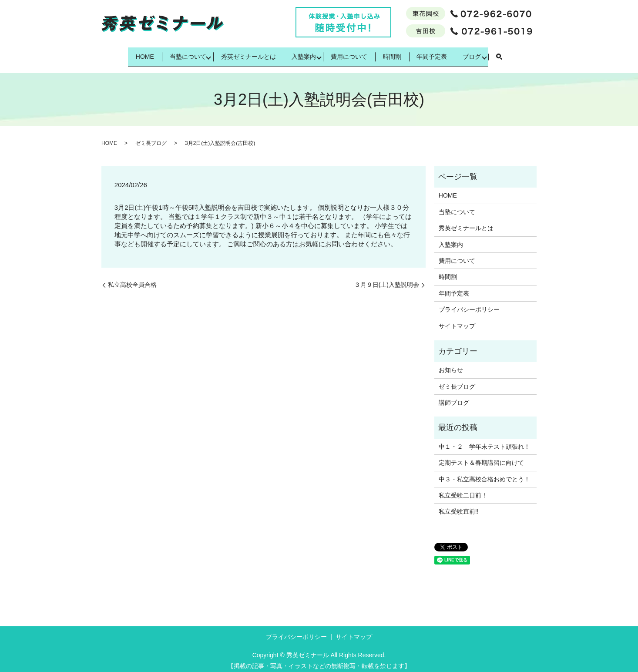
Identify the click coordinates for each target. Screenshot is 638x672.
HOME (124, 54)
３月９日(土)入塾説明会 (387, 279)
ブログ (494, 54)
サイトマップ (457, 320)
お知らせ (451, 365)
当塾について (174, 54)
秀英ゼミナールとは (239, 54)
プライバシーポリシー (469, 304)
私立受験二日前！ (463, 490)
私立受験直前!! (459, 506)
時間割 (401, 54)
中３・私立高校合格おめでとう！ (484, 474)
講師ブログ (454, 397)
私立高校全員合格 (132, 279)
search (523, 54)
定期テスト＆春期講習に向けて (481, 457)
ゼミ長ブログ (151, 138)
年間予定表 (447, 54)
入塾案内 (301, 54)
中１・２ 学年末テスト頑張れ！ (484, 441)
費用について (352, 54)
